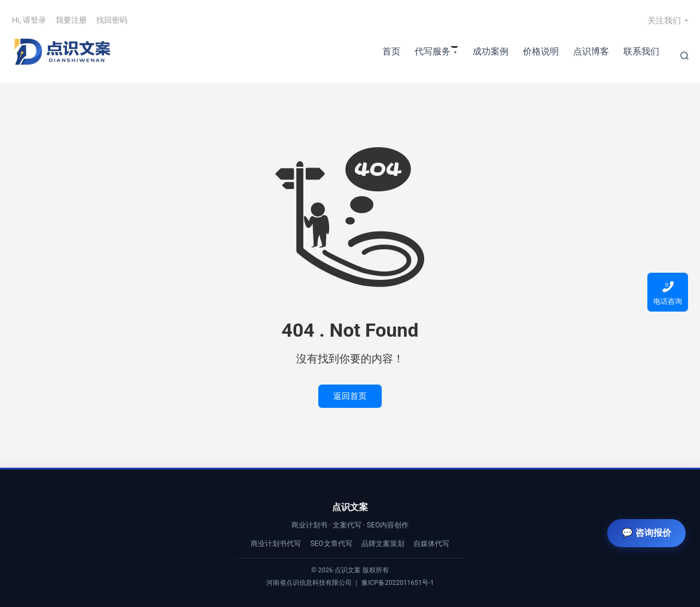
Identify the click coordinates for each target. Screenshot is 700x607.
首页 (391, 51)
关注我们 (664, 20)
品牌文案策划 (383, 544)
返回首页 (350, 396)
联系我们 (641, 51)
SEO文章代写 (331, 544)
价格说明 (541, 51)
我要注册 (71, 20)
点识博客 (591, 51)
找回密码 (112, 20)
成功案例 (491, 51)
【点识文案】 (63, 52)
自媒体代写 (431, 544)
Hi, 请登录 (29, 20)
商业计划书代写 (276, 544)
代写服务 (433, 51)
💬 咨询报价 (646, 533)
